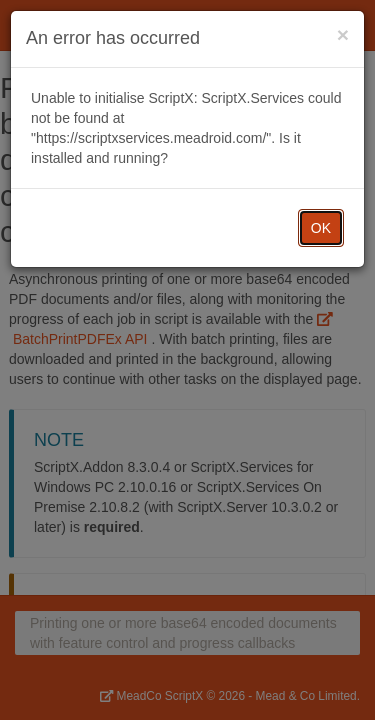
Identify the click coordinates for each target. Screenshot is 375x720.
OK (321, 228)
